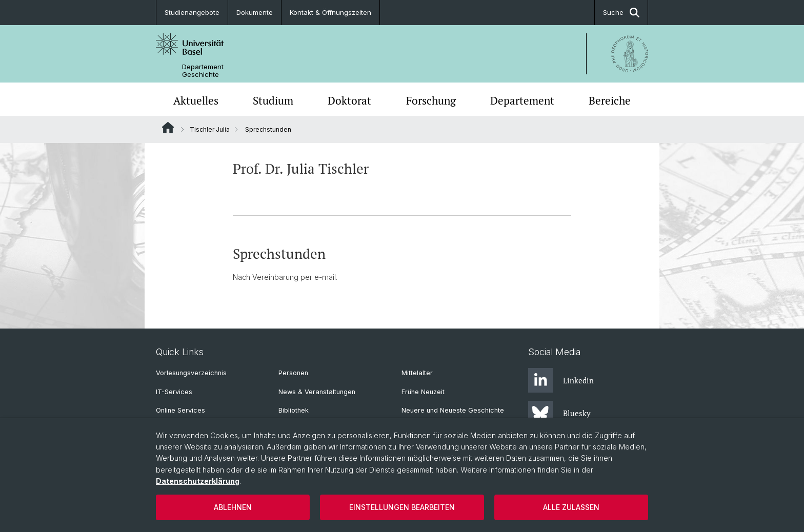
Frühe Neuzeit (423, 392)
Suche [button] (621, 13)
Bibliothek (294, 410)
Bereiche (610, 100)
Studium (273, 100)
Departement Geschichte (203, 71)
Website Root (168, 128)
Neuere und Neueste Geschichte (453, 410)
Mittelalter (417, 373)
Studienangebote (192, 12)
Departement (522, 100)
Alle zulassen (571, 507)
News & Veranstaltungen (317, 392)
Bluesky (559, 413)
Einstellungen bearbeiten (402, 507)
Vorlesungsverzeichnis (191, 373)
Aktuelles (196, 100)
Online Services (180, 410)
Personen (293, 373)
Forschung (431, 100)
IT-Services (174, 392)
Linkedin (561, 380)
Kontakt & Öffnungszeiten (330, 12)
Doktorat (349, 100)
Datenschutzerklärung (198, 481)
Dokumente (255, 12)
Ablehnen (233, 507)
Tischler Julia (210, 129)
